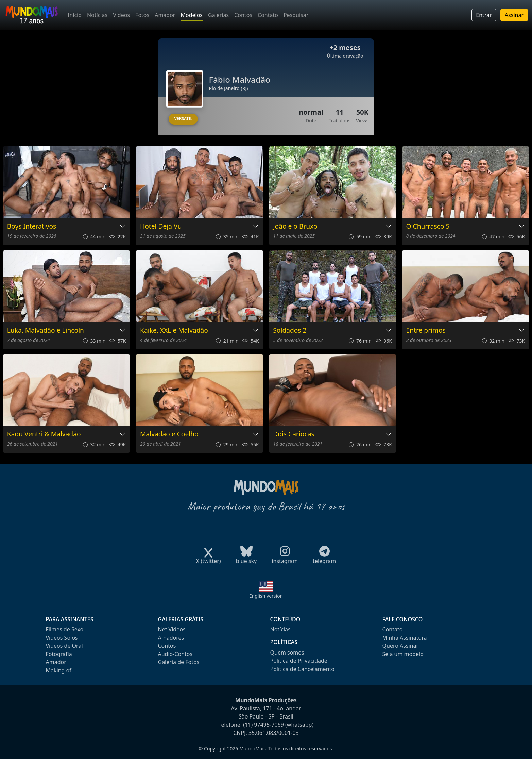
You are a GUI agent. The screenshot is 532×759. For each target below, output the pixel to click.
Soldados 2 (290, 331)
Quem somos (287, 653)
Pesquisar (296, 15)
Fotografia (59, 654)
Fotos (142, 15)
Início (75, 15)
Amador (165, 15)
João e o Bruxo (295, 226)
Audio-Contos (175, 654)
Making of (59, 670)
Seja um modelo (403, 654)
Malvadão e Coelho (169, 434)
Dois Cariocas (294, 434)
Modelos (192, 15)
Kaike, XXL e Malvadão (174, 331)
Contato (268, 15)
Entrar (484, 15)
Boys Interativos (32, 226)
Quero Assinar (401, 646)
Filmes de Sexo (65, 629)
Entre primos (426, 331)
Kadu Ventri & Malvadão (44, 434)
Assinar (514, 15)
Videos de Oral (64, 646)
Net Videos (172, 629)
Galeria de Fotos (179, 662)
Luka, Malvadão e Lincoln (46, 331)
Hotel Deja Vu (161, 226)
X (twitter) (209, 559)
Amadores (171, 638)
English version (266, 596)
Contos (243, 15)
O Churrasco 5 (428, 226)
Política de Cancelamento (302, 669)
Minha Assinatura (405, 638)
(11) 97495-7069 (263, 725)
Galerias (218, 15)
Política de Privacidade (299, 661)
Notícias (97, 15)
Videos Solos (62, 638)
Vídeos (121, 15)
